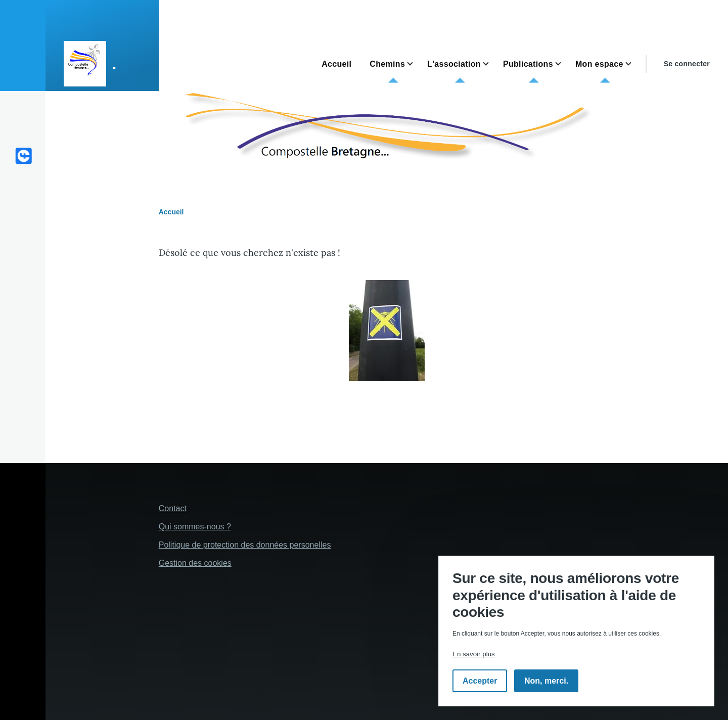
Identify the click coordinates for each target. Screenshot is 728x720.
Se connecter (687, 64)
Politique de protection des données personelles (245, 545)
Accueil (171, 212)
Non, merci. (546, 681)
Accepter (480, 681)
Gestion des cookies (195, 563)
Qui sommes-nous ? (195, 527)
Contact (173, 508)
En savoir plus (474, 654)
